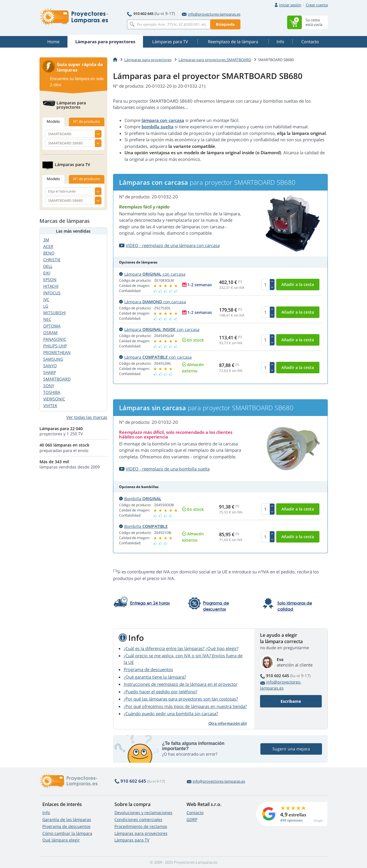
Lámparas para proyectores (148, 60)
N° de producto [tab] (87, 121)
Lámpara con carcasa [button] (152, 274)
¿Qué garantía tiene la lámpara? (155, 677)
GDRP (192, 819)
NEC (47, 319)
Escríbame (291, 701)
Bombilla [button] (140, 499)
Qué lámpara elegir (61, 840)
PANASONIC (55, 339)
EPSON (50, 279)
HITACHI (51, 286)
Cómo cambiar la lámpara (67, 833)
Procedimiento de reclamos (141, 826)
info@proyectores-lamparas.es (211, 14)
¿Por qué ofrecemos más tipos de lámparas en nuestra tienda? (185, 706)
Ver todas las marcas (87, 417)
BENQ (49, 253)
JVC (46, 299)
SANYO (50, 366)
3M (46, 240)
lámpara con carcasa (163, 120)
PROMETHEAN (57, 352)
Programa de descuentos (148, 669)
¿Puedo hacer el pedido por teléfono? (160, 692)
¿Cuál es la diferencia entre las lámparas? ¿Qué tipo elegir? (181, 648)
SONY (49, 386)
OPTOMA (52, 326)
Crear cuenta (317, 5)
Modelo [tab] (53, 121)
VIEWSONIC (54, 399)
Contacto (195, 813)
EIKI (47, 273)
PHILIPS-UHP (55, 346)
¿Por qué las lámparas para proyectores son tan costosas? (181, 699)
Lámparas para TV (132, 840)
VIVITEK (50, 405)
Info (46, 813)
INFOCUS (52, 293)
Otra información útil (228, 723)
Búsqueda (225, 24)
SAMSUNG (53, 359)
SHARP (50, 372)
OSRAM (50, 333)
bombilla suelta (158, 127)
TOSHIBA (52, 392)
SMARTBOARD (57, 379)
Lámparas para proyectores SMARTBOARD (215, 60)
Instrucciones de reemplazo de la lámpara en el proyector (181, 684)
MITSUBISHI (54, 313)
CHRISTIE (52, 260)
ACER (48, 246)
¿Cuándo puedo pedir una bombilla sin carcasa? (171, 713)
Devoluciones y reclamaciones (143, 813)
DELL (48, 266)
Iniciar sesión (290, 5)
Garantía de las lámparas (67, 819)
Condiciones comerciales (138, 819)
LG (46, 306)
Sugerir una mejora (291, 749)
